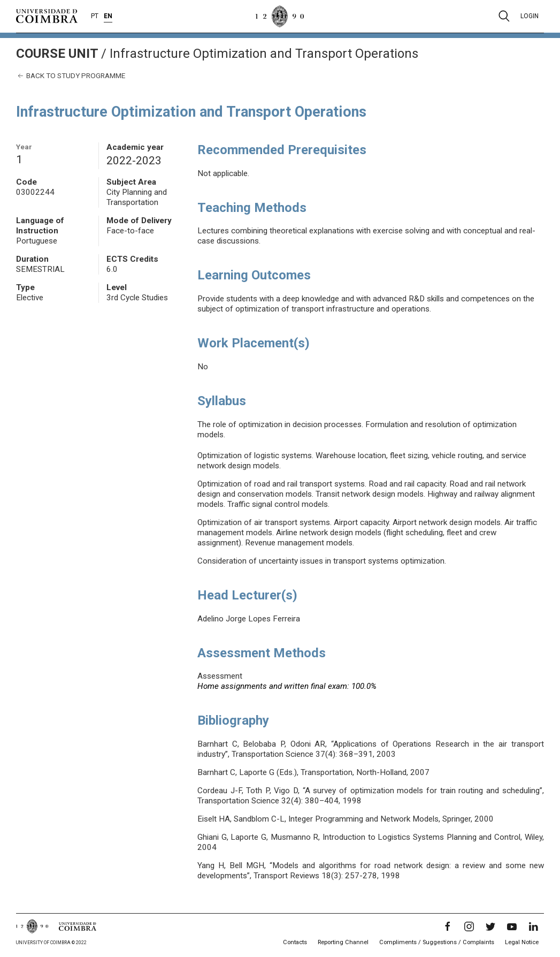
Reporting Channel (343, 942)
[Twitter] (490, 926)
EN (108, 16)
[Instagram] (469, 926)
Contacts (295, 942)
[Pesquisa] (504, 16)
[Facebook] (448, 926)
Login (530, 16)
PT (95, 16)
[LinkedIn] (533, 926)
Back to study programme (71, 76)
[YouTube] (512, 926)
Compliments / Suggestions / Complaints (437, 942)
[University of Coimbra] (47, 16)
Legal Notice (522, 942)
